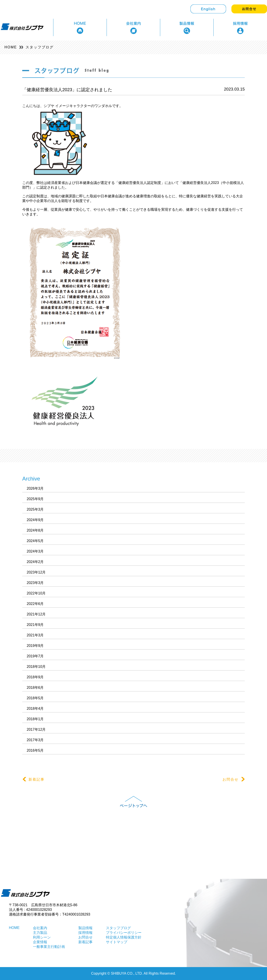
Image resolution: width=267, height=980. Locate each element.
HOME (11, 47)
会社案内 (40, 928)
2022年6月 (35, 604)
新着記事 (33, 779)
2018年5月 (35, 698)
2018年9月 (35, 677)
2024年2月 (35, 562)
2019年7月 (35, 656)
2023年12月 (36, 572)
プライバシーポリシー (124, 933)
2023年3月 (35, 583)
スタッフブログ (40, 47)
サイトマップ (117, 942)
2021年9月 (35, 625)
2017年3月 (35, 740)
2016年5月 (35, 750)
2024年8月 (35, 530)
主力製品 (40, 933)
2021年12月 (36, 614)
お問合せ (234, 779)
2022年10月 (36, 593)
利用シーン (42, 937)
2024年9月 (35, 520)
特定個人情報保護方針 (124, 937)
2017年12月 (36, 729)
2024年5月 (35, 541)
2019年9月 (35, 646)
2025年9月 (35, 499)
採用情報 (85, 933)
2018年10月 (36, 667)
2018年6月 (35, 688)
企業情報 (40, 942)
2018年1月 (35, 719)
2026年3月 (35, 488)
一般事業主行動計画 (49, 947)
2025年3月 (35, 509)
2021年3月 (35, 635)
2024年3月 (35, 551)
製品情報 (85, 928)
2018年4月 (35, 709)
